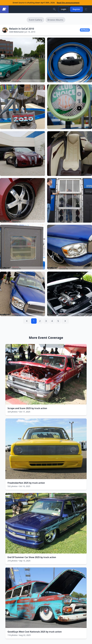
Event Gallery (35, 20)
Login (64, 9)
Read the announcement (68, 3)
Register (76, 9)
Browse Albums (55, 20)
